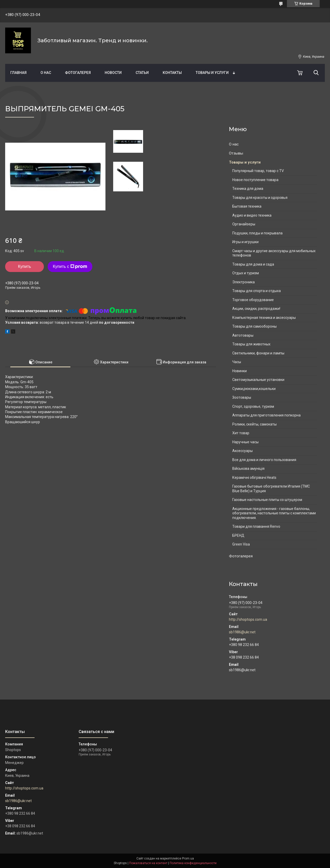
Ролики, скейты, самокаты (254, 424)
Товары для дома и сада (253, 264)
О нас (46, 73)
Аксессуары (242, 451)
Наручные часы (245, 442)
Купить (25, 266)
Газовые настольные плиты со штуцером (267, 500)
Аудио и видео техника (252, 215)
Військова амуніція (248, 469)
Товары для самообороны (254, 326)
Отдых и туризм (246, 273)
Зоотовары (242, 397)
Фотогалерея (78, 73)
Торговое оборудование (253, 300)
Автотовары (243, 335)
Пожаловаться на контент (148, 863)
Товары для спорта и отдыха (257, 291)
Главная (18, 73)
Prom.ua (188, 858)
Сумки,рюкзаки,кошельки (254, 389)
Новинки (240, 371)
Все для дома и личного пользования (264, 460)
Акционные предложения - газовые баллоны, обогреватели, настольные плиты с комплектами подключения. (274, 513)
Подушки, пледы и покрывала (257, 233)
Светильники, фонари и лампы (258, 353)
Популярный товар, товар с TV (258, 171)
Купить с (70, 267)
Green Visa (241, 544)
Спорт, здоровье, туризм (253, 406)
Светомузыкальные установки (258, 380)
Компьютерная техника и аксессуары (264, 318)
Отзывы (236, 153)
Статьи (142, 73)
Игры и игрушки (245, 242)
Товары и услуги (212, 73)
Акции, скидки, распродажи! (256, 309)
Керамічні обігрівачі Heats (254, 478)
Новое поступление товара (255, 180)
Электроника (244, 282)
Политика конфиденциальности (193, 863)
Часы (237, 362)
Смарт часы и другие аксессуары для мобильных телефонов (274, 253)
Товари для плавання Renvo (256, 526)
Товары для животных (251, 344)
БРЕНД (238, 535)
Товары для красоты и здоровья (260, 198)
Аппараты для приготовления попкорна (266, 415)
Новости (113, 73)
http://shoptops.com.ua (248, 619)
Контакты (172, 73)
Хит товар (241, 433)
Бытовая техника (247, 206)
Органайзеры (244, 224)
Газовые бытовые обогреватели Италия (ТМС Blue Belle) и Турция (271, 489)
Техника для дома (248, 189)
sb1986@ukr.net (242, 632)
